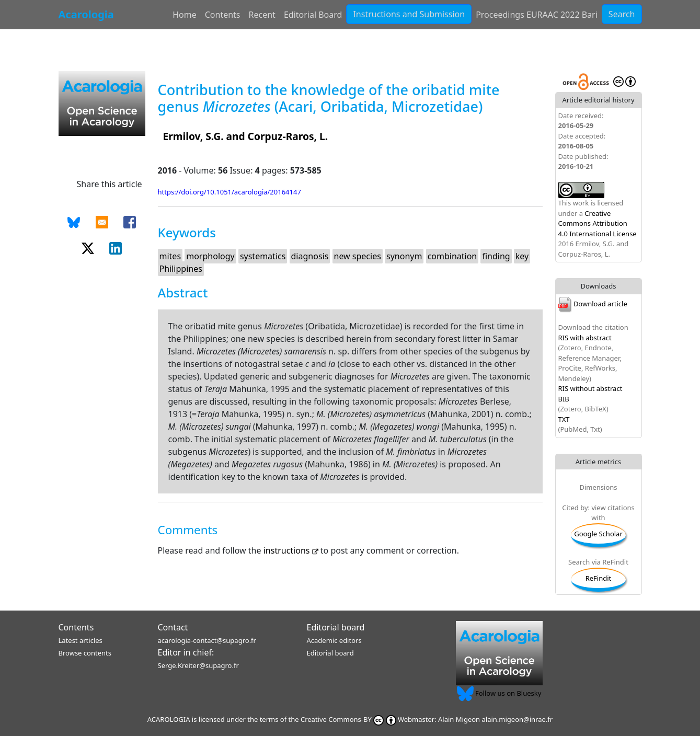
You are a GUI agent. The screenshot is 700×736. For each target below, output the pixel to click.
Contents (223, 15)
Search (622, 14)
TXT (564, 419)
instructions (292, 550)
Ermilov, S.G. (193, 136)
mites (170, 256)
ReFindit (599, 578)
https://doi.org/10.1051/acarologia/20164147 (229, 192)
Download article (593, 304)
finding (496, 256)
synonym (404, 256)
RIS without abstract (590, 388)
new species (358, 256)
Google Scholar (598, 534)
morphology (210, 256)
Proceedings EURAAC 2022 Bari (537, 15)
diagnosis (310, 256)
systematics (263, 256)
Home (185, 15)
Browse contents (85, 653)
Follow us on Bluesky (499, 693)
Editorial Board (313, 15)
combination (452, 256)
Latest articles (81, 640)
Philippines (181, 269)
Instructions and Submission (409, 14)
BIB (564, 399)
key (522, 256)
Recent (262, 15)
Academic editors (334, 640)
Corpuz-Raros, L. (288, 136)
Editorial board (336, 627)
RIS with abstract (585, 338)
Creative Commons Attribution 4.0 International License (598, 223)
